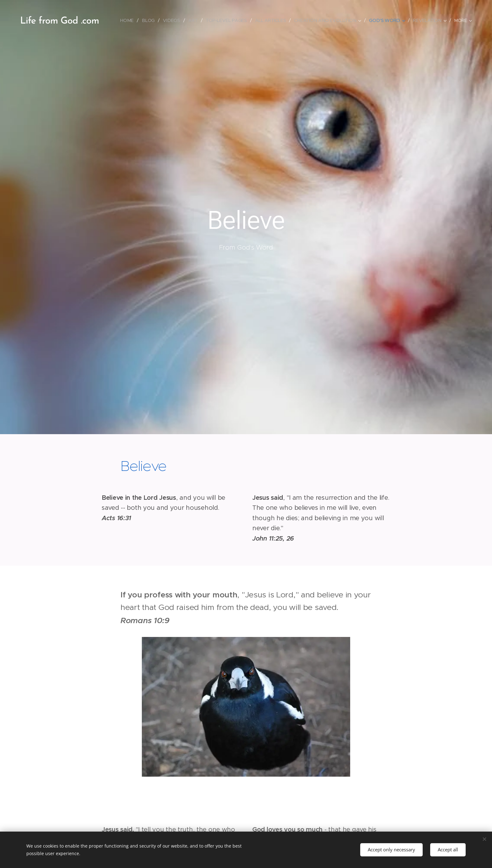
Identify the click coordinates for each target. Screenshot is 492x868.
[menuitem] (130, 20)
